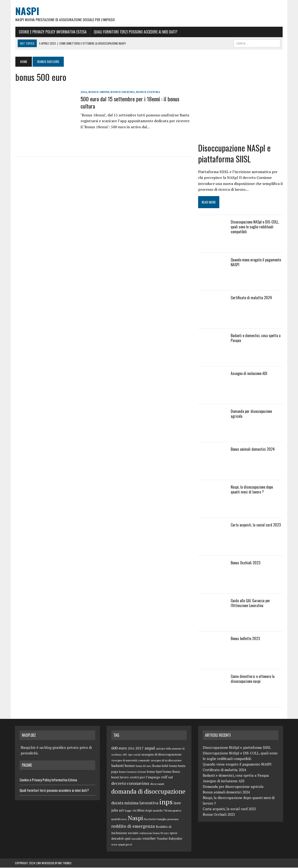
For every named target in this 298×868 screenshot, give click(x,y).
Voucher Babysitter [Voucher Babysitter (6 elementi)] (169, 839)
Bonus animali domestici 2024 (253, 450)
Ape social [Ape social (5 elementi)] (134, 755)
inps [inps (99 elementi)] (166, 802)
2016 (83, 92)
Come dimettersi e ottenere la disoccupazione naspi (253, 679)
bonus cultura (148, 92)
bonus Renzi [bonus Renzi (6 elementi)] (172, 772)
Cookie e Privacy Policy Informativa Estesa (52, 32)
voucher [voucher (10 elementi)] (149, 839)
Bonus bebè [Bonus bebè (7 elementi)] (160, 766)
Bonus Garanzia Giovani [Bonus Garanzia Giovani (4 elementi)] (132, 772)
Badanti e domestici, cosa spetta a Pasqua (256, 338)
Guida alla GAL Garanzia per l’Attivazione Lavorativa (250, 603)
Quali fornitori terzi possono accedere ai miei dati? (135, 32)
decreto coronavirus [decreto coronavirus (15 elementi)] (130, 784)
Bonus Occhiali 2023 (246, 563)
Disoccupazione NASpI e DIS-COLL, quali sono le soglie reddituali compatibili (255, 227)
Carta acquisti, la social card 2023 (256, 525)
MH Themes (65, 863)
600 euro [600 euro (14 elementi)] (119, 748)
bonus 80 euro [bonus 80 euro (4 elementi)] (144, 766)
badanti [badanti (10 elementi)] (117, 766)
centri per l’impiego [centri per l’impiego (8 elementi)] (145, 778)
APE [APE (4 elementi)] (125, 755)
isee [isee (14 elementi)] (177, 803)
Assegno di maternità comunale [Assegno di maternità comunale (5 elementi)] (131, 761)
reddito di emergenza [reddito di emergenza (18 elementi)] (133, 827)
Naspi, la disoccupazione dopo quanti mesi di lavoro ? (257, 490)
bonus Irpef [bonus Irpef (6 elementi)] (155, 772)
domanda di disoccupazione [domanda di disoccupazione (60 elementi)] (148, 792)
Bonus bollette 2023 (245, 639)
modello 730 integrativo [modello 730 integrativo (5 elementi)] (167, 811)
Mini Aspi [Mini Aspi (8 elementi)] (145, 811)
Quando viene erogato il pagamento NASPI (256, 263)
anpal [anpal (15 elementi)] (150, 748)
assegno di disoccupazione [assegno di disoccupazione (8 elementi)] (161, 755)
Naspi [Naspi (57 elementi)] (135, 818)
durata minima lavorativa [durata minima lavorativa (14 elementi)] (135, 803)
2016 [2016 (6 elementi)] (131, 749)
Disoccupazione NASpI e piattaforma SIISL (234, 154)
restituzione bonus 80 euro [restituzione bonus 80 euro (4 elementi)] (154, 833)
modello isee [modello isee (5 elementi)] (119, 819)
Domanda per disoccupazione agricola (251, 414)
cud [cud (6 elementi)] (170, 778)
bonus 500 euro (122, 92)
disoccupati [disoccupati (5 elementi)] (157, 784)
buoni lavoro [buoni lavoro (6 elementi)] (120, 778)
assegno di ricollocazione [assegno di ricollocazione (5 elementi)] (166, 761)
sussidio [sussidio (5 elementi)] (136, 839)
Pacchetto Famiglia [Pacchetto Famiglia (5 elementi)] (155, 819)
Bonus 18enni (98, 92)
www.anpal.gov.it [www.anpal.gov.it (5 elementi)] (122, 845)
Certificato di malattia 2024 (251, 298)
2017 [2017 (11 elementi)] (139, 749)
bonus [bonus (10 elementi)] (130, 766)
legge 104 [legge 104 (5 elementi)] (131, 811)
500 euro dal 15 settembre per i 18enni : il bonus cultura (129, 103)
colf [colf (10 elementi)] (164, 777)
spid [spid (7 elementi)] (127, 839)
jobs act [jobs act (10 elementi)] (118, 811)
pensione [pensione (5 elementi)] (173, 819)
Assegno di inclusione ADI (249, 374)
